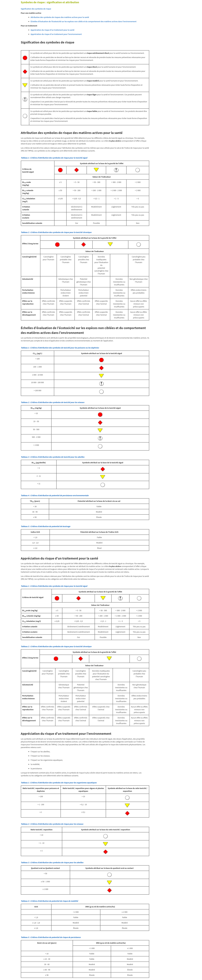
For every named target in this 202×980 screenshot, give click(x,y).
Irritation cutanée (26, 208)
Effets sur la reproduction (28, 302)
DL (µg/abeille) (39, 463)
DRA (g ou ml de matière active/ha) (100, 907)
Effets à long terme (30, 244)
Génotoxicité (28, 279)
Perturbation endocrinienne (29, 291)
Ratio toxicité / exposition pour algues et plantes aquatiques (83, 790)
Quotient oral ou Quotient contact (45, 868)
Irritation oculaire (26, 216)
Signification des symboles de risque (36, 9)
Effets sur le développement (29, 313)
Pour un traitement (29, 26)
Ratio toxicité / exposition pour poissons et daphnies (41, 790)
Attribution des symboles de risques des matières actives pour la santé (60, 17)
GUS (36, 907)
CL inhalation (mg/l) (29, 200)
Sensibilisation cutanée (32, 223)
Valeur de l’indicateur (102, 177)
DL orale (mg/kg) (27, 184)
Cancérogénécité (29, 257)
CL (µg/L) (37, 353)
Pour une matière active (31, 13)
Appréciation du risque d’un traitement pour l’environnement (56, 34)
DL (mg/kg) (36, 408)
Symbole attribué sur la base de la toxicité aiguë (102, 353)
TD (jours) (35, 501)
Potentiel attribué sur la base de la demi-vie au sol (99, 501)
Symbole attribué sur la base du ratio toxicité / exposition (127, 790)
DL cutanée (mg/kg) (28, 192)
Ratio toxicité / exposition (42, 830)
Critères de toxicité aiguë (28, 170)
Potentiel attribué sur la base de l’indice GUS (99, 532)
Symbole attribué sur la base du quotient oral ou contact (110, 868)
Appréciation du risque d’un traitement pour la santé (53, 30)
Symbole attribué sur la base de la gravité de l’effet (102, 163)
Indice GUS (35, 532)
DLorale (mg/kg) (30, 611)
